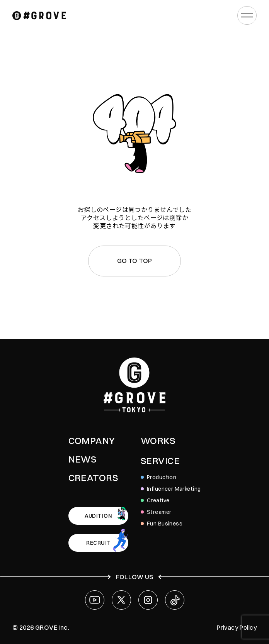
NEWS (83, 459)
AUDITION (98, 516)
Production (162, 477)
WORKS (158, 441)
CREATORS (93, 478)
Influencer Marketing (174, 489)
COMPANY (92, 441)
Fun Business (165, 524)
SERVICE (160, 461)
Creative (158, 500)
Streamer (159, 512)
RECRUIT (98, 543)
